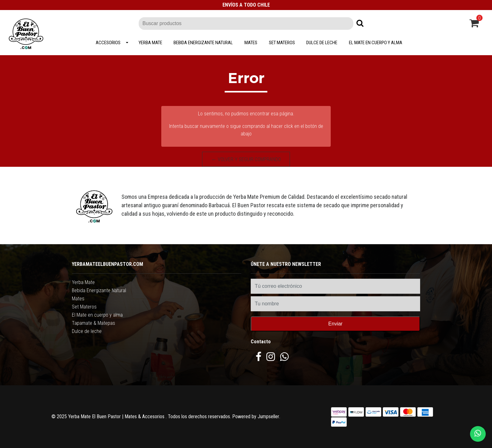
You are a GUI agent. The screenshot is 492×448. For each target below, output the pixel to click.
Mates (251, 43)
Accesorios (108, 43)
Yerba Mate (150, 43)
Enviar (335, 324)
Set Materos (282, 43)
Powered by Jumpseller (256, 416)
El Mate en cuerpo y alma (376, 43)
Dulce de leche (322, 43)
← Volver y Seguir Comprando (246, 159)
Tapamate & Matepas (94, 323)
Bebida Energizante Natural (203, 43)
